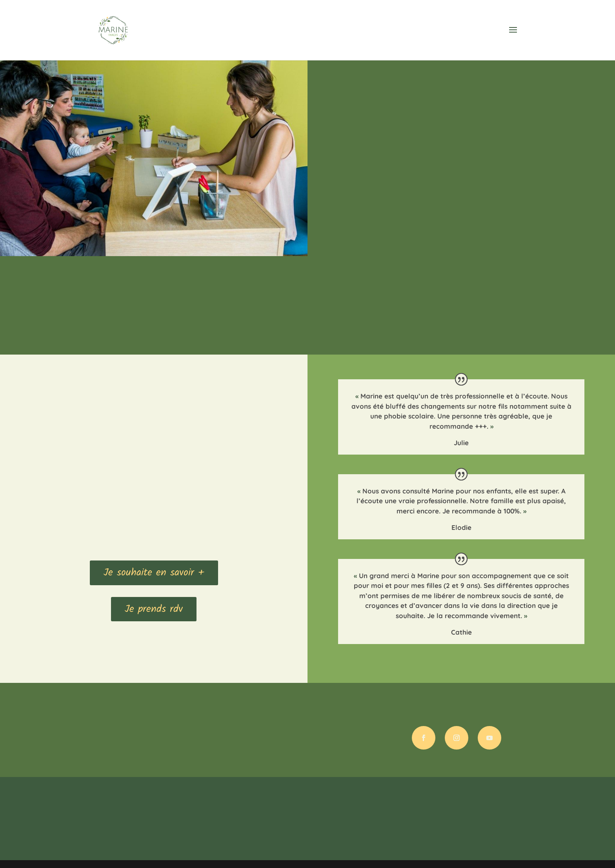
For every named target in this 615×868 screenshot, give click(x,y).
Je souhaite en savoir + (154, 573)
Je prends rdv (154, 609)
